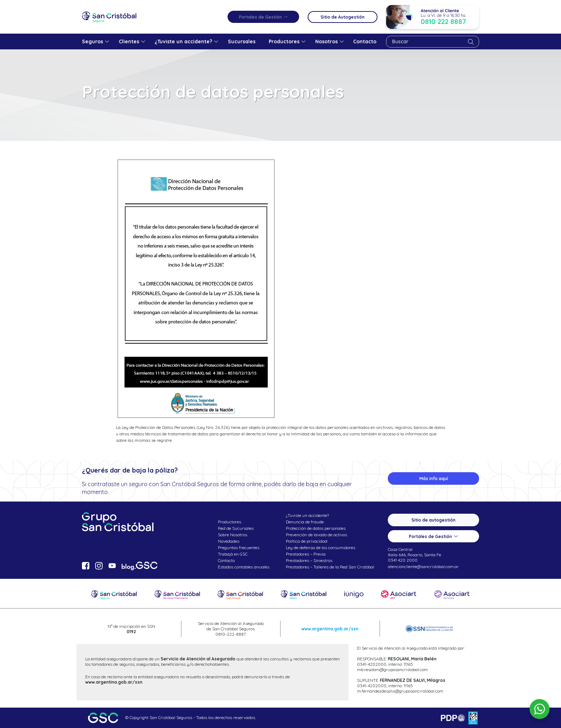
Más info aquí (434, 478)
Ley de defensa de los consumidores (321, 548)
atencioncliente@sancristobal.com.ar (423, 566)
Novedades (229, 541)
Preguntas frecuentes (239, 548)
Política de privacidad (307, 541)
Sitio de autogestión (433, 520)
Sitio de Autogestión (343, 17)
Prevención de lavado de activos (316, 535)
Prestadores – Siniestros (309, 560)
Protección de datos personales (316, 528)
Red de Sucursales (236, 528)
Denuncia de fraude (305, 522)
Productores (230, 522)
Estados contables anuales (244, 567)
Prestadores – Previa (306, 554)
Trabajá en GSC (233, 554)
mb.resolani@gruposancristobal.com (392, 670)
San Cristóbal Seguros (109, 17)
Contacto (226, 560)
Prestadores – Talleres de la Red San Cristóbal (330, 567)
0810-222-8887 (231, 634)
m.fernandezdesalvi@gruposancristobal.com (400, 691)
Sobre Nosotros (233, 535)
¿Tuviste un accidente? (307, 515)
